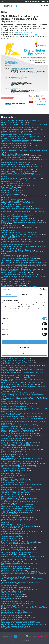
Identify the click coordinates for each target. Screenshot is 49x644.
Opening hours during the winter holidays (15, 603)
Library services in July (9, 516)
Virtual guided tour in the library (12, 255)
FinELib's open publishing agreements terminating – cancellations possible (23, 223)
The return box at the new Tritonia (13, 280)
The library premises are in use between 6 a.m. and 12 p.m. (21, 234)
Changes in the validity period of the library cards (18, 203)
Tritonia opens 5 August (9, 189)
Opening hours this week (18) (11, 596)
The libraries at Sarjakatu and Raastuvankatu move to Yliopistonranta (19, 502)
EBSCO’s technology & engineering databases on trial (20, 208)
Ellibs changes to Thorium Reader (13, 163)
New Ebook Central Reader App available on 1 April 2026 (21, 121)
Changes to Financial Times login (12, 154)
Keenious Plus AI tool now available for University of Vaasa (21, 137)
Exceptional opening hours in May (13, 240)
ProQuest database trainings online (13, 358)
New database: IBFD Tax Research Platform (16, 171)
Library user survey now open (11, 474)
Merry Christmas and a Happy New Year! (15, 219)
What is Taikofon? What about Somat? (14, 273)
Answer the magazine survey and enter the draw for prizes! (21, 156)
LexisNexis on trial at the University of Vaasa (16, 568)
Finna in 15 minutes (8, 231)
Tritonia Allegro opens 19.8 (10, 391)
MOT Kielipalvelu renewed (10, 364)
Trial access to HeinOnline (10, 194)
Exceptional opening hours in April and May (16, 149)
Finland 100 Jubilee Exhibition (11, 451)
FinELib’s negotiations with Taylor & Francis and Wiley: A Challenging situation (20, 426)
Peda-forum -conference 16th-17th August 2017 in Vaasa (21, 463)
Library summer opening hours (12, 401)
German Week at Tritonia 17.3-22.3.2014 (15, 602)
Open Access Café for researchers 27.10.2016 (17, 505)
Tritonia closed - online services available (15, 360)
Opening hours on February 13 (12, 610)
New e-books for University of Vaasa (14, 377)
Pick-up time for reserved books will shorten (16, 547)
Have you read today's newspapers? (14, 453)
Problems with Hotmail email (11, 440)
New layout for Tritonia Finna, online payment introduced (21, 446)
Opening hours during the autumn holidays (16, 549)
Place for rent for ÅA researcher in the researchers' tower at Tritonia (24, 607)
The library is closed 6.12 (10, 225)
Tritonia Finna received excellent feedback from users (20, 129)
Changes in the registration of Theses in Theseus (18, 278)
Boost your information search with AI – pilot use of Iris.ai (20, 366)
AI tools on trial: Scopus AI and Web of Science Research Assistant (24, 151)
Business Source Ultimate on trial (12, 245)
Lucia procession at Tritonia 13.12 (13, 495)
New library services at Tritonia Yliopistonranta (17, 563)
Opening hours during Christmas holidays (15, 617)
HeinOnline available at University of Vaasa (16, 164)
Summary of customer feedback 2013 (14, 612)
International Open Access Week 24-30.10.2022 (17, 271)
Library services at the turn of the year (14, 131)
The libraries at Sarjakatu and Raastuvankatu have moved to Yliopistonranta (22, 485)
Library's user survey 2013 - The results (15, 628)
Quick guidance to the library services (14, 512)
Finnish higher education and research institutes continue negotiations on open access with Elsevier (21, 490)
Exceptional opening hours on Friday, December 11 (19, 542)
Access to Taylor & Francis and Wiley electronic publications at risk (24, 418)
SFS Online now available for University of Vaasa (18, 260)
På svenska (37, 1)
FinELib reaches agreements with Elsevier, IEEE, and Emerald (22, 212)
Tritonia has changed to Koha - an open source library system (22, 395)
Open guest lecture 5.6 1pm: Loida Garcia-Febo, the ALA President (24, 398)
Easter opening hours (8, 205)
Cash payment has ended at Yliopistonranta (16, 465)
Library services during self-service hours (15, 367)
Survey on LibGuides (8, 477)
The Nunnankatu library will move (13, 472)
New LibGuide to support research (13, 183)
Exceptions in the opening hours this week (15, 621)
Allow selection (24, 347)
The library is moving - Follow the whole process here (19, 287)
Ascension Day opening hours (11, 593)
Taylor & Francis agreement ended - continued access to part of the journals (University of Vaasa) (24, 414)
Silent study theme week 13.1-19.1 (13, 614)
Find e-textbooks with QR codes (12, 584)
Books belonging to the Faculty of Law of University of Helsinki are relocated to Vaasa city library (24, 267)
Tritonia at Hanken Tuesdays (11, 530)
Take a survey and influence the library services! (17, 158)
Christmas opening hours (10, 496)
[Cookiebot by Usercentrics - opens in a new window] (40, 290)
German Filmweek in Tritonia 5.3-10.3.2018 (16, 444)
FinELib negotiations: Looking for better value (17, 227)
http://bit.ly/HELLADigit (29, 35)
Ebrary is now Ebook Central (11, 475)
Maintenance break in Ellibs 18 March (14, 206)
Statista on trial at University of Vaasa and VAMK (18, 384)
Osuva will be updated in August (12, 138)
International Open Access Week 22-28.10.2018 (17, 432)
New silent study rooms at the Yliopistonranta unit (18, 526)
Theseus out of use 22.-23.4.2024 (13, 201)
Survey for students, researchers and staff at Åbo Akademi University (21, 522)
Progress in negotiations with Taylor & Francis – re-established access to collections (22, 370)
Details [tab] (24, 294)
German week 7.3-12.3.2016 (11, 524)
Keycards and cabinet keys (10, 619)
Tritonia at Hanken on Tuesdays (12, 528)
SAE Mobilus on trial (8, 229)
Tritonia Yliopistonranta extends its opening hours (18, 462)
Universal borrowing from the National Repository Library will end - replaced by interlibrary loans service (24, 406)
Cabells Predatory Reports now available (15, 173)
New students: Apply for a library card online (16, 553)
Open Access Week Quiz (10, 456)
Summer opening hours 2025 (11, 147)
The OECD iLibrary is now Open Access (15, 185)
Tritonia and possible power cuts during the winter (18, 259)
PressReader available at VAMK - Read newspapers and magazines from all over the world (24, 160)
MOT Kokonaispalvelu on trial (11, 455)
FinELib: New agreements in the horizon (15, 217)
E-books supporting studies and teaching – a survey (19, 531)
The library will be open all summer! (13, 470)
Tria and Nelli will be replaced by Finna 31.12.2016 (18, 510)
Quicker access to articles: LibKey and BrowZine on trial (20, 246)
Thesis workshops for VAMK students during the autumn (20, 276)
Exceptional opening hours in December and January (19, 133)
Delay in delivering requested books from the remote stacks (21, 262)
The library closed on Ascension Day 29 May (16, 145)
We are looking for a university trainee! (14, 142)
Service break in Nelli (8, 540)
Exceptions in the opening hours (12, 570)
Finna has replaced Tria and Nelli (12, 483)
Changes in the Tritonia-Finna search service (16, 232)
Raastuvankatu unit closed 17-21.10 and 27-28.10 (18, 507)
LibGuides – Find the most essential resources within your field (22, 556)
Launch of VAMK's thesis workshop (13, 282)
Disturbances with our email (11, 182)
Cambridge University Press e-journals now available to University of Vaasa (24, 125)
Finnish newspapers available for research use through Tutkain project (22, 373)
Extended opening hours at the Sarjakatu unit (17, 519)
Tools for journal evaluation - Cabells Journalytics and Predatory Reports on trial (23, 242)
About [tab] (40, 294)
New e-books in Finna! (9, 187)
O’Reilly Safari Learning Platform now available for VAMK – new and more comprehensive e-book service (24, 409)
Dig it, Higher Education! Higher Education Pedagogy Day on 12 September (23, 387)
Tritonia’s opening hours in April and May (15, 600)
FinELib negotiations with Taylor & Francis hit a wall (19, 417)
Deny (25, 353)
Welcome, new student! (9, 389)
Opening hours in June (9, 192)
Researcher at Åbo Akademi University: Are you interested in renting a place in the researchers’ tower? (24, 625)
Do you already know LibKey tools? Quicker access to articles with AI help (24, 197)
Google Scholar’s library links (11, 595)
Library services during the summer (13, 144)
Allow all (25, 342)
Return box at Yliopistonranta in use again (15, 508)
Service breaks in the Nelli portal (12, 535)
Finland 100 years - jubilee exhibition (14, 479)
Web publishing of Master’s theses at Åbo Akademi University (22, 579)
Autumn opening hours (9, 586)
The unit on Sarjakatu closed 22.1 (13, 533)
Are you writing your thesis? (11, 210)
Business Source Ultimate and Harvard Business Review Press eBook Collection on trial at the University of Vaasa (23, 436)
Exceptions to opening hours (11, 199)
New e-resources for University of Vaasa (15, 215)
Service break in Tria (8, 546)
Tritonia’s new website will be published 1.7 (16, 560)
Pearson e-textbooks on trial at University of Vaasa (18, 376)
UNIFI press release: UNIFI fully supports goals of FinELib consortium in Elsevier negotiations (21, 468)
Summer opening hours (9, 191)
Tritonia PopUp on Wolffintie (11, 448)
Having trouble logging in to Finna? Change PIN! (18, 393)
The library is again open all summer (14, 439)
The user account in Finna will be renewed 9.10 (17, 434)
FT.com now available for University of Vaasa (16, 170)
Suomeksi (28, 1)
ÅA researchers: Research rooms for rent (15, 577)
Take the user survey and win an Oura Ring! (16, 362)
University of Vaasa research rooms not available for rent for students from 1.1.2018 (22, 459)
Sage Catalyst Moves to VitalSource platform (16, 135)
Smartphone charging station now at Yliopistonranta (19, 500)
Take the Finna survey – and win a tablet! (15, 493)
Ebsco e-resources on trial (10, 605)
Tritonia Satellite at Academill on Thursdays (16, 544)
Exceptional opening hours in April (13, 123)
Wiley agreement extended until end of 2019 (16, 403)
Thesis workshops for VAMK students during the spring (20, 257)
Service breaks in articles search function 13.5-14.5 (19, 442)
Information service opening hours (13, 616)
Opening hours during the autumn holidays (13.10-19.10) (20, 572)
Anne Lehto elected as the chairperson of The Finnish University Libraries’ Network (23, 422)
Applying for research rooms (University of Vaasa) (18, 582)
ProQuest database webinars (11, 285)
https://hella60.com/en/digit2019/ (25, 32)
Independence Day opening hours (13, 567)
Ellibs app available (8, 412)
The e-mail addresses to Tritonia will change (16, 250)
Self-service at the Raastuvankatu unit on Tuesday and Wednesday (24, 574)
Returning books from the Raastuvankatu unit (17, 498)
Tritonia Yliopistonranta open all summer (15, 517)
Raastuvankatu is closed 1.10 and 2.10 (14, 551)
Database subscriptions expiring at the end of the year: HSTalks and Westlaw (24, 176)
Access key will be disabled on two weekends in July (19, 140)
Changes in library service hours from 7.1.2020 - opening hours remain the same (23, 380)
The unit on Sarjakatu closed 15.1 (13, 537)
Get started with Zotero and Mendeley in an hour (18, 128)
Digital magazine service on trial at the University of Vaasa (21, 623)
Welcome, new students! (10, 514)
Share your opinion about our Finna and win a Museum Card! (22, 166)
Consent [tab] (9, 294)
